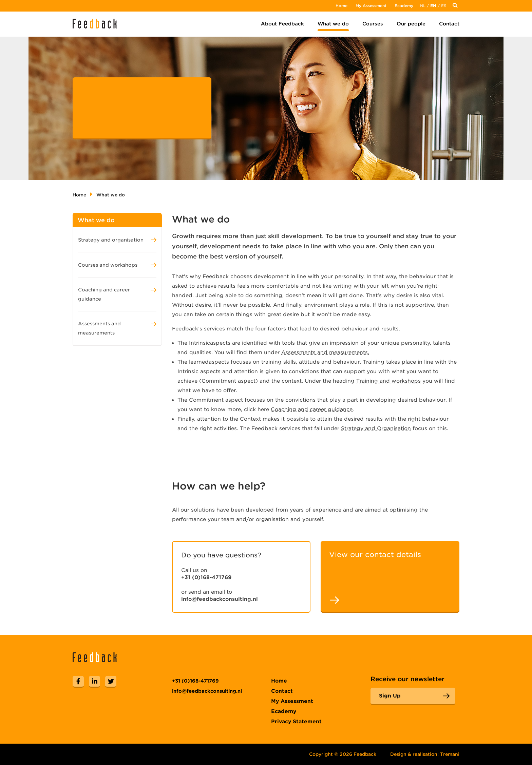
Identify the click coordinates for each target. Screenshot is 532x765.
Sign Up (390, 696)
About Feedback (282, 24)
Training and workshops (388, 381)
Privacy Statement (296, 722)
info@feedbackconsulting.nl (220, 599)
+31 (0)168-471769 (206, 577)
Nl (423, 6)
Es (444, 6)
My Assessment (371, 6)
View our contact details (375, 554)
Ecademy (404, 6)
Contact (449, 24)
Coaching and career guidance (312, 409)
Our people (411, 24)
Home (341, 6)
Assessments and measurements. (325, 352)
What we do (333, 24)
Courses (373, 24)
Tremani (450, 754)
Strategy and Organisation (376, 428)
